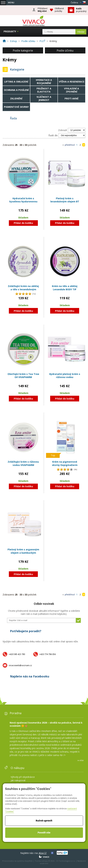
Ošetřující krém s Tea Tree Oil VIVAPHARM (23, 376)
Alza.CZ (43, 853)
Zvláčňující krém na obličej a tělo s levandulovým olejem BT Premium (23, 289)
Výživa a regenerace (72, 82)
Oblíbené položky (59, 10)
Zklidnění (16, 98)
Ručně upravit (44, 821)
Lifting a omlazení (16, 82)
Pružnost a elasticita (44, 90)
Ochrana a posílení (16, 90)
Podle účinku (65, 50)
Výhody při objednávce (23, 777)
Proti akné (72, 98)
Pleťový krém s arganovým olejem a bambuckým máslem (23, 553)
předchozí (70, 145)
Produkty (10, 31)
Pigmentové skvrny (16, 107)
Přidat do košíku (23, 223)
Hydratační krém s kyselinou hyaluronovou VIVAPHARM (23, 202)
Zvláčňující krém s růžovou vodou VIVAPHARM (23, 463)
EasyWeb (29, 861)
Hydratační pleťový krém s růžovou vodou (65, 376)
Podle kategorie (23, 50)
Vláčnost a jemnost (44, 98)
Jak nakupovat (18, 780)
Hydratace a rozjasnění (44, 82)
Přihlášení (43, 10)
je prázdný (81, 10)
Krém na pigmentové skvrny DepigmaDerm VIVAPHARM (65, 465)
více (82, 760)
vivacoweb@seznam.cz (20, 665)
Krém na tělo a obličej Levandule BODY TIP (65, 288)
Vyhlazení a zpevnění (72, 90)
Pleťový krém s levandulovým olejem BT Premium (65, 202)
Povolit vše (44, 833)
